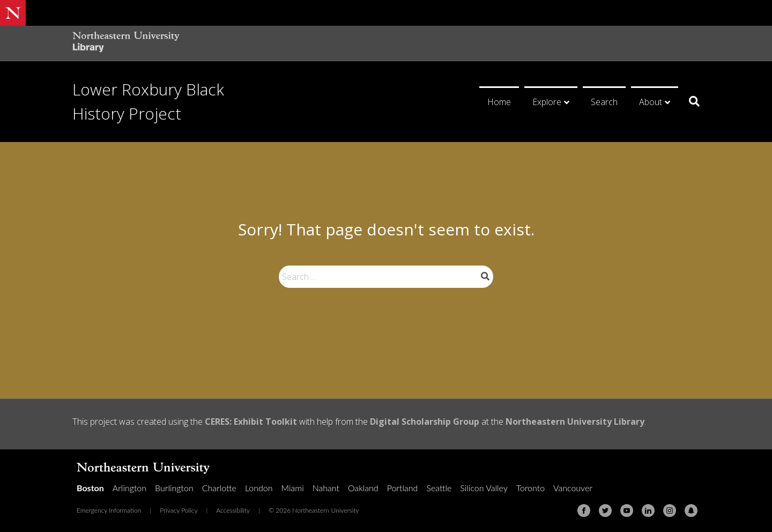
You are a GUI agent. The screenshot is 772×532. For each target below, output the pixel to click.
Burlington (174, 488)
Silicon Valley (484, 488)
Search (604, 102)
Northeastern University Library (575, 422)
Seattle (439, 488)
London (259, 488)
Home (499, 102)
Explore (547, 102)
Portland (403, 488)
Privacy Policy (179, 510)
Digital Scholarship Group (425, 422)
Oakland (363, 488)
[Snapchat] (691, 511)
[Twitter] (605, 511)
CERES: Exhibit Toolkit (251, 422)
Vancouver (573, 488)
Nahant (326, 488)
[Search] (690, 101)
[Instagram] (670, 511)
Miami (293, 488)
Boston (90, 488)
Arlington (129, 488)
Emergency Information (109, 510)
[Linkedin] (648, 511)
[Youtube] (627, 511)
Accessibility (233, 510)
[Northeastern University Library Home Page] (126, 43)
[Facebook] (584, 511)
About (651, 102)
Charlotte (219, 488)
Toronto (530, 488)
